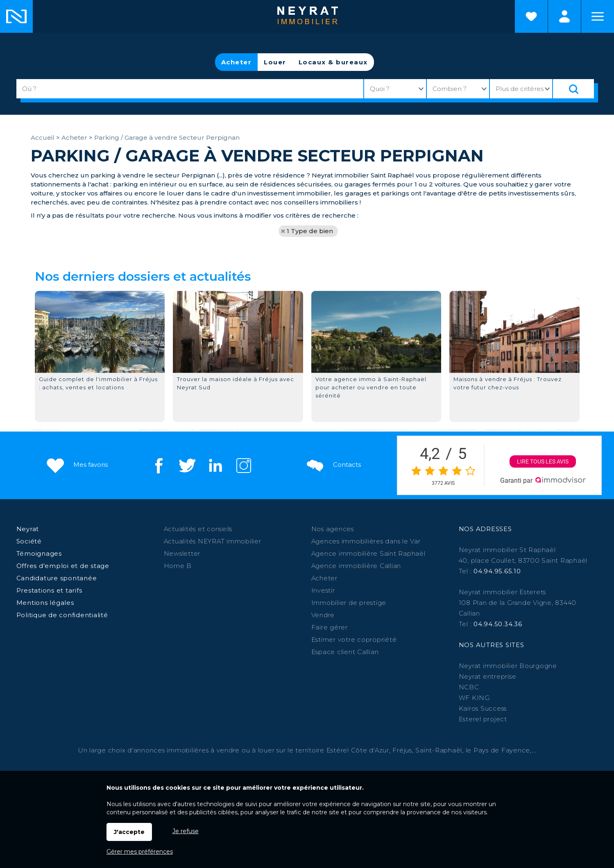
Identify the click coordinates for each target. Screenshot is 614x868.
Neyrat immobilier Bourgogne (508, 666)
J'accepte (129, 832)
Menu (598, 16)
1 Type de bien (310, 231)
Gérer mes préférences (140, 852)
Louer (275, 62)
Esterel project (483, 719)
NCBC (469, 687)
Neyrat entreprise (488, 676)
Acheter (237, 62)
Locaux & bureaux (333, 62)
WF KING (474, 698)
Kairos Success (483, 708)
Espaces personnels (564, 16)
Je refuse (186, 831)
